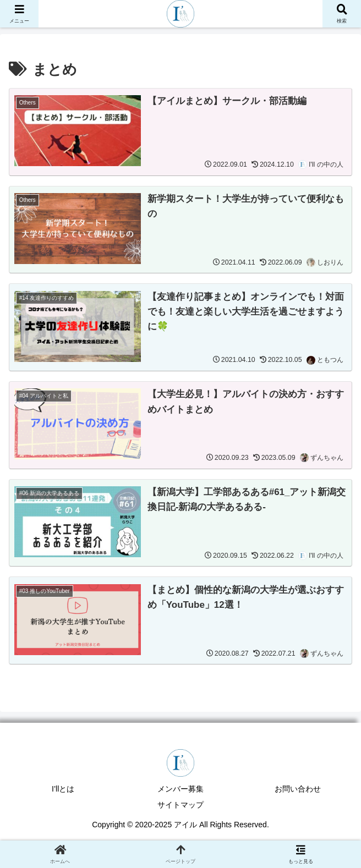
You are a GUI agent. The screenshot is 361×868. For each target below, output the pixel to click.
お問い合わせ (298, 789)
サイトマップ (180, 805)
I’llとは (63, 789)
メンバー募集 (180, 789)
